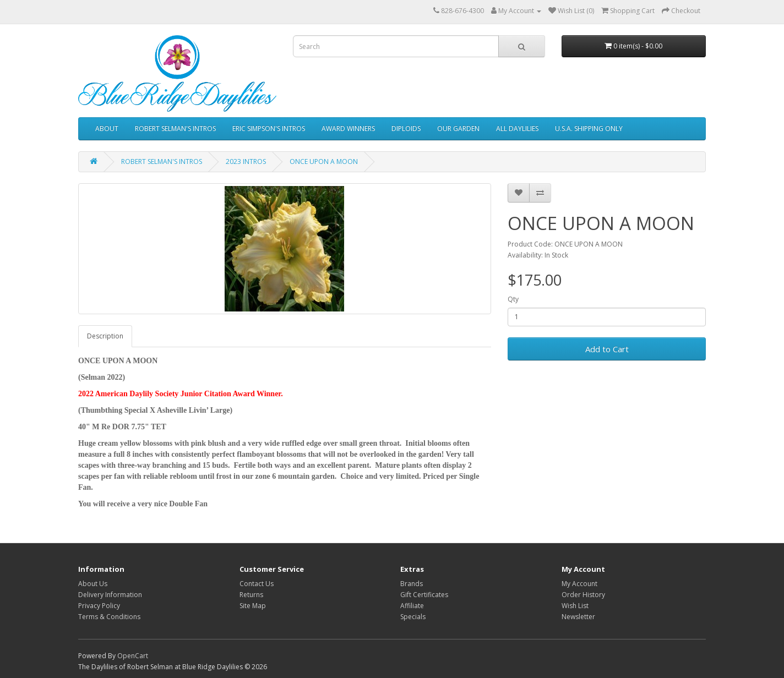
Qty (513, 299)
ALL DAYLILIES (517, 129)
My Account (579, 584)
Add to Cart (607, 349)
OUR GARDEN (458, 129)
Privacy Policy (99, 606)
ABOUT (107, 129)
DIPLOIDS (406, 129)
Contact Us (257, 584)
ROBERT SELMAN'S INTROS (175, 129)
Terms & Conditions (109, 617)
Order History (583, 595)
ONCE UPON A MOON (324, 162)
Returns (251, 595)
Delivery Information (110, 595)
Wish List (575, 606)
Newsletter (578, 617)
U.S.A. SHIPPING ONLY (589, 129)
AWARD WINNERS (348, 129)
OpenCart (133, 656)
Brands (412, 584)
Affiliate (412, 606)
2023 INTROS (246, 162)
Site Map (253, 606)
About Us (93, 584)
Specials (413, 617)
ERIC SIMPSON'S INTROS (269, 129)
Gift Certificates (424, 595)
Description (105, 336)
